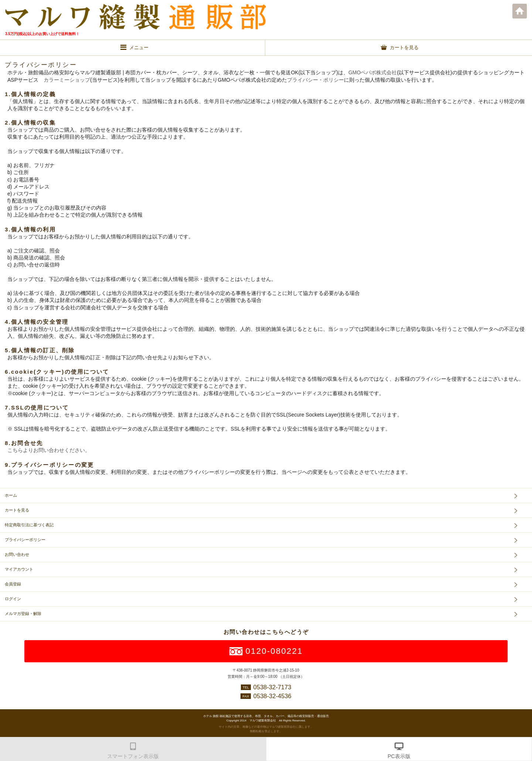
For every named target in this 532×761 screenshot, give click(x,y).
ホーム (520, 11)
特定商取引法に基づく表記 (29, 525)
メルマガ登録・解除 (23, 614)
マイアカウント (19, 569)
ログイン (13, 599)
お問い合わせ (17, 554)
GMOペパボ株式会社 (373, 72)
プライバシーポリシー (25, 540)
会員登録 (13, 584)
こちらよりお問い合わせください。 (49, 450)
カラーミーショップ (67, 80)
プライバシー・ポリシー (316, 80)
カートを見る (17, 510)
